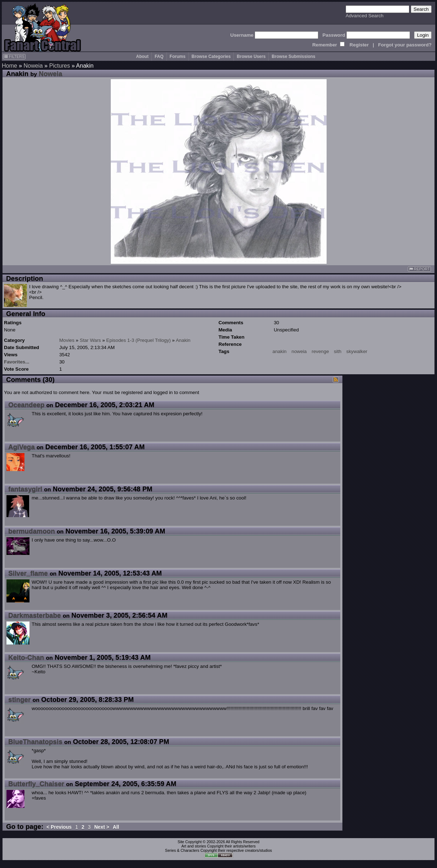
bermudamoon (32, 531)
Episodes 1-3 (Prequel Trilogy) (138, 340)
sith (338, 351)
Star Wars (90, 340)
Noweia (33, 66)
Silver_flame (28, 573)
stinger (19, 699)
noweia (299, 351)
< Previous (59, 827)
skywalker (357, 351)
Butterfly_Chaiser (36, 784)
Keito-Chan (26, 657)
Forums (178, 56)
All (116, 827)
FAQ (159, 56)
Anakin (183, 340)
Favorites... (17, 362)
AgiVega (22, 447)
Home (10, 66)
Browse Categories (211, 56)
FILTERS (14, 56)
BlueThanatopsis (35, 742)
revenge (320, 351)
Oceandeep (26, 405)
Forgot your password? (405, 45)
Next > (102, 827)
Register (359, 45)
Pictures (60, 66)
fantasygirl (25, 489)
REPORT (419, 269)
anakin (280, 351)
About (142, 56)
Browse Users (251, 56)
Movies (67, 340)
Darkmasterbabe (35, 615)
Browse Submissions (293, 56)
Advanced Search (365, 16)
